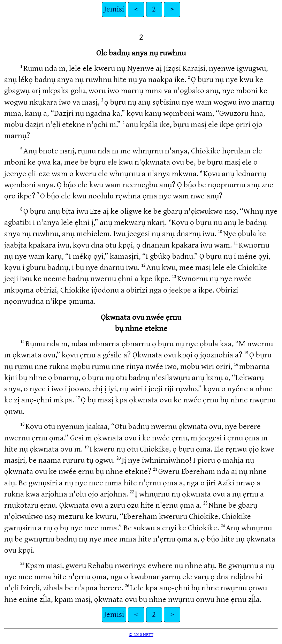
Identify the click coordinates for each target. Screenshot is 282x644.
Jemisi (114, 9)
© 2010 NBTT (141, 635)
